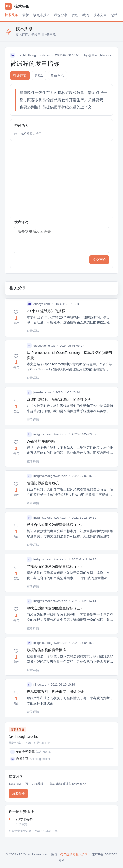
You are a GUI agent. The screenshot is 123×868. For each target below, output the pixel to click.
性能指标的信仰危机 (43, 483)
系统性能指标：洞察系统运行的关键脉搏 (59, 399)
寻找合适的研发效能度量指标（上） (55, 608)
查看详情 (33, 331)
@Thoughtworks (100, 55)
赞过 (75, 15)
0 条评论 (58, 75)
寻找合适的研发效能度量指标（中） (55, 525)
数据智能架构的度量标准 (46, 650)
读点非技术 (41, 15)
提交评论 (99, 260)
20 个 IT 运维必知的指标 (46, 311)
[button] (16, 318)
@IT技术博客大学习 (28, 134)
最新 (26, 15)
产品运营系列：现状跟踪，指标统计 (55, 692)
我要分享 (18, 793)
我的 (86, 15)
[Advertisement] (61, 178)
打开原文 (20, 75)
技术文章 (100, 15)
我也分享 (61, 15)
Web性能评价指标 (41, 441)
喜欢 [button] (39, 76)
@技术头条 (65, 822)
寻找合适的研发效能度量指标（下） (55, 566)
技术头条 (11, 15)
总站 (114, 15)
